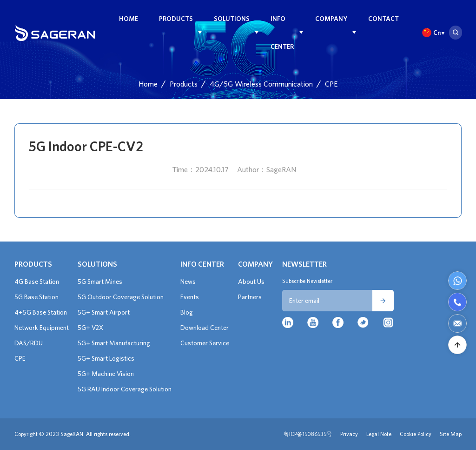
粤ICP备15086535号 (308, 434)
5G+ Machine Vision (106, 374)
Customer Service (205, 343)
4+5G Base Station (41, 312)
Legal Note (379, 434)
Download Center (205, 328)
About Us (251, 282)
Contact (383, 19)
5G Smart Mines (100, 282)
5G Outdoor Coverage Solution (121, 297)
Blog (187, 312)
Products (176, 19)
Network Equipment (42, 328)
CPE (331, 84)
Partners (250, 297)
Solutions (232, 19)
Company (331, 19)
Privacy (349, 434)
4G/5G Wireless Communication (261, 84)
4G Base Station (37, 282)
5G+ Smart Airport (104, 312)
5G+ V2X (90, 328)
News (188, 282)
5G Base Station (36, 297)
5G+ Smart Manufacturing (114, 343)
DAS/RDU (29, 343)
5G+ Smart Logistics (106, 358)
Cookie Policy (416, 434)
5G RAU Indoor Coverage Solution (125, 389)
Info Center (282, 33)
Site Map (451, 434)
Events (190, 297)
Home (129, 19)
